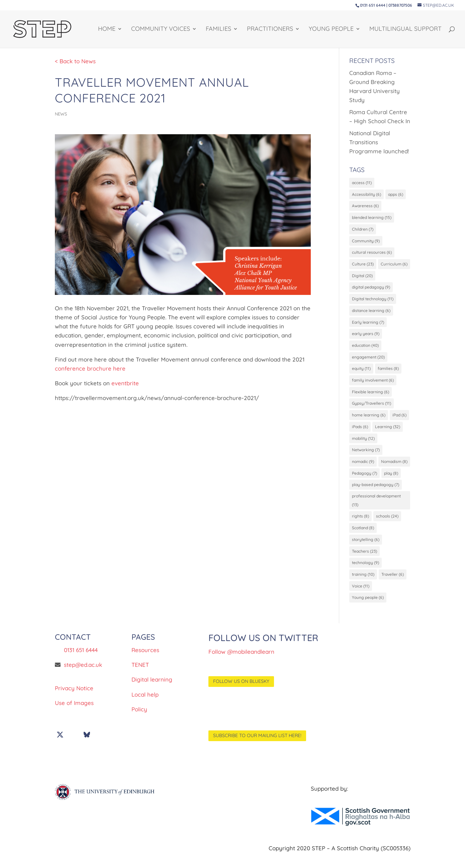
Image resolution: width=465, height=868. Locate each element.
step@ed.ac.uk (83, 671)
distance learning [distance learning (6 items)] (371, 312)
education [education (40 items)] (365, 348)
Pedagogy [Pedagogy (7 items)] (364, 477)
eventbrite (125, 383)
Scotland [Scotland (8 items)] (363, 533)
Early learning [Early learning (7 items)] (368, 324)
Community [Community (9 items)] (366, 242)
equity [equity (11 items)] (361, 371)
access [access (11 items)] (362, 183)
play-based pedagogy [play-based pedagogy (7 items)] (376, 489)
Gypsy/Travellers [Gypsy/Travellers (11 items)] (371, 407)
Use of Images (74, 709)
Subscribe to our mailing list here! (257, 742)
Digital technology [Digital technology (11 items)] (373, 300)
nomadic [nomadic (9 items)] (363, 465)
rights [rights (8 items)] (360, 522)
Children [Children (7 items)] (363, 230)
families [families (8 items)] (388, 371)
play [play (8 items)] (391, 477)
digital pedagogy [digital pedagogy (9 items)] (371, 289)
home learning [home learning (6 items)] (369, 418)
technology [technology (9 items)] (365, 569)
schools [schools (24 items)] (387, 522)
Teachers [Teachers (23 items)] (364, 557)
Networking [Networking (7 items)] (366, 453)
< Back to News (75, 61)
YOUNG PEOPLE (331, 30)
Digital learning (152, 686)
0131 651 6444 (81, 657)
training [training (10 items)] (363, 580)
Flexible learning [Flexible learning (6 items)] (370, 394)
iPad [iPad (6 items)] (399, 418)
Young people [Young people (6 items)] (368, 604)
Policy (139, 716)
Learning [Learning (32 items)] (388, 430)
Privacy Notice (74, 695)
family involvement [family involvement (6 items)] (373, 383)
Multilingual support (405, 30)
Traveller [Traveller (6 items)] (393, 580)
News (61, 114)
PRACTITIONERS (270, 30)
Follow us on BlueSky (241, 688)
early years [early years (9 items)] (366, 336)
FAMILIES (218, 30)
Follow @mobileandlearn (241, 658)
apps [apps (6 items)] (396, 194)
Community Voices (161, 30)
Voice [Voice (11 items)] (361, 592)
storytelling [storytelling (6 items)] (366, 545)
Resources (145, 657)
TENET (140, 671)
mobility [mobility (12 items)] (363, 442)
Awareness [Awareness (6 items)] (365, 206)
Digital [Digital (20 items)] (362, 277)
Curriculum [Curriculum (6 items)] (394, 265)
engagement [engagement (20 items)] (368, 359)
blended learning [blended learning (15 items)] (372, 218)
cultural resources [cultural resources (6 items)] (372, 253)
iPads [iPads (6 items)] (360, 430)
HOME (107, 30)
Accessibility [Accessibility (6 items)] (366, 194)
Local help (145, 701)
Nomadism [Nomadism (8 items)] (394, 465)
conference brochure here (90, 368)
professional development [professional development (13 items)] (376, 505)
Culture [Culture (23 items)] (363, 265)
